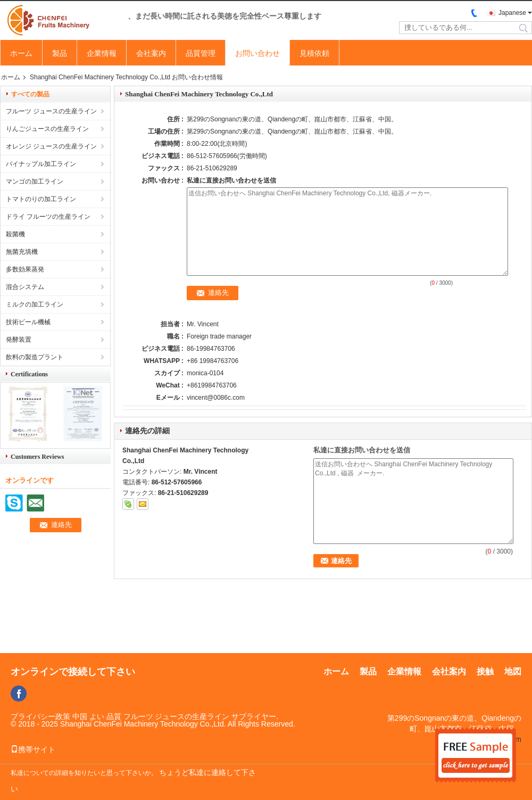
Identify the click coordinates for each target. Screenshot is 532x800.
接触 (485, 671)
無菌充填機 (22, 252)
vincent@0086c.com (216, 398)
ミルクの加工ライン (35, 304)
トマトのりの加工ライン (41, 199)
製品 (60, 53)
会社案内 (151, 53)
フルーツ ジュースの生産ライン (51, 111)
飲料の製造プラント (35, 357)
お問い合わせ (257, 53)
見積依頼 (314, 53)
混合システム (25, 287)
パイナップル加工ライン (41, 164)
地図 (513, 671)
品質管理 (201, 53)
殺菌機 (15, 234)
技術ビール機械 (28, 322)
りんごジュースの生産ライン (47, 129)
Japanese (512, 13)
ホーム (21, 53)
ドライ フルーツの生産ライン (48, 217)
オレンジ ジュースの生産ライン (51, 146)
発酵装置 (19, 340)
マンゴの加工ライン (35, 182)
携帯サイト (33, 749)
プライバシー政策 (40, 716)
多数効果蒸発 (25, 269)
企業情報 (102, 53)
